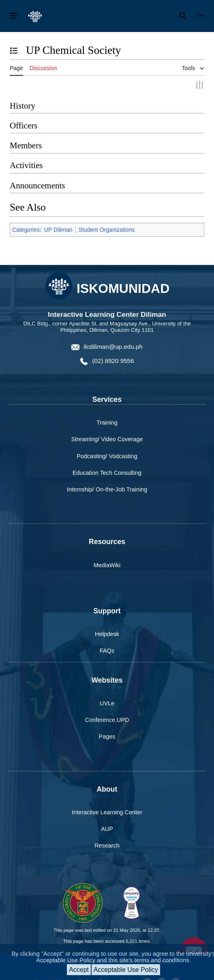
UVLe (107, 703)
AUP (107, 828)
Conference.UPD (107, 720)
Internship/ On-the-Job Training (107, 489)
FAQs (107, 650)
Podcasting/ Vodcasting (107, 455)
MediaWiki (107, 564)
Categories (26, 229)
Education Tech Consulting (107, 472)
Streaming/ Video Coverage (107, 439)
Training (107, 422)
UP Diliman (58, 229)
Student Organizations (107, 229)
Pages (107, 736)
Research (107, 845)
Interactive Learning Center (107, 812)
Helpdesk (107, 634)
